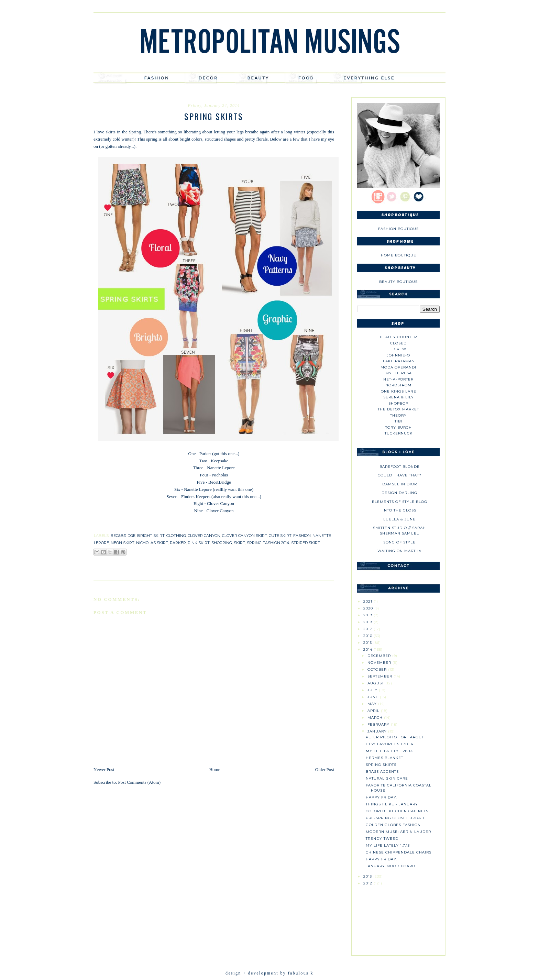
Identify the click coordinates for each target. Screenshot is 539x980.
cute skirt (280, 536)
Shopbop (398, 403)
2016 (368, 636)
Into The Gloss (399, 510)
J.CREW (399, 349)
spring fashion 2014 (268, 543)
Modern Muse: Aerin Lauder (398, 832)
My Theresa (399, 373)
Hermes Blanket (384, 758)
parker (178, 543)
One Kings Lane (399, 391)
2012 (368, 883)
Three (198, 468)
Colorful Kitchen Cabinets (397, 811)
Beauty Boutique (399, 282)
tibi (398, 421)
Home (215, 769)
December (380, 656)
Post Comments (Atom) (140, 782)
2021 (368, 601)
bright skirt (151, 536)
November (380, 663)
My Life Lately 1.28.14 (389, 751)
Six (178, 489)
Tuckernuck (399, 433)
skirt (239, 543)
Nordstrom (398, 385)
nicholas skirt (152, 543)
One (192, 454)
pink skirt (199, 543)
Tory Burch (399, 427)
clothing (176, 536)
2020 (369, 608)
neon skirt (123, 543)
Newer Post (104, 769)
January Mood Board (390, 866)
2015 (368, 643)
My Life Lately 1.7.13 (388, 845)
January (378, 731)
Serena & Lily (399, 397)
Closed (398, 343)
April (374, 711)
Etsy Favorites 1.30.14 (389, 744)
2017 (368, 629)
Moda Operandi (398, 367)
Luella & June (399, 519)
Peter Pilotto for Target (395, 737)
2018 (368, 622)
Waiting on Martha (399, 551)
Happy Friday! (382, 797)
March (376, 718)
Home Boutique (399, 255)
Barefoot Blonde (400, 467)
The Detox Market (398, 409)
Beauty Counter (398, 337)
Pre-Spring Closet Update (396, 818)
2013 (368, 876)
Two (203, 461)
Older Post (325, 769)
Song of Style (399, 542)
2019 (368, 615)
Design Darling (399, 493)
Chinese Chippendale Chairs (399, 852)
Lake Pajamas (399, 361)
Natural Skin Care (387, 778)
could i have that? (400, 475)
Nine (198, 511)
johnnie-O (398, 355)
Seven (172, 497)
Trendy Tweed (382, 839)
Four (204, 475)
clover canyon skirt (245, 536)
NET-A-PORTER (398, 379)
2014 (368, 649)
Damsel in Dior (400, 484)
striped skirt (306, 543)
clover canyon (204, 536)
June (374, 697)
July (373, 690)
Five (201, 482)
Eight (198, 503)
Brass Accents (382, 772)
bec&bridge (123, 536)
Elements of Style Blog (400, 502)
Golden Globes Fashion (393, 825)
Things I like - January (392, 804)
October (378, 669)
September (381, 676)
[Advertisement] (398, 918)
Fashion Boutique (399, 229)
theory (398, 415)
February (379, 724)
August (376, 683)
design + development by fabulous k (269, 973)
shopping (222, 543)
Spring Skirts (381, 765)
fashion (302, 536)
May (373, 704)
